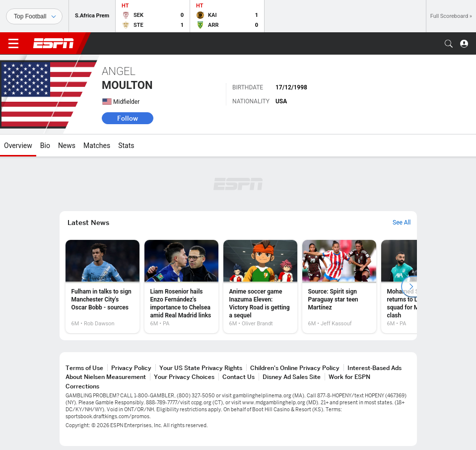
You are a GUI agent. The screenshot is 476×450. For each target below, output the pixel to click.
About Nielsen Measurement (106, 377)
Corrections (82, 386)
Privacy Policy (131, 368)
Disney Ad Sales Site (292, 377)
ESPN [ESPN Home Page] (54, 43)
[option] (102, 287)
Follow (128, 118)
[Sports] (34, 16)
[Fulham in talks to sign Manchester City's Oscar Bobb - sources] (102, 287)
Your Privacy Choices (184, 377)
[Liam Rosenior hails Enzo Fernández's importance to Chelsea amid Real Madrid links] (181, 287)
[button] (449, 44)
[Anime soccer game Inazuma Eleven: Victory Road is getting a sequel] (260, 287)
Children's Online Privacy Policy (295, 368)
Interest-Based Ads (374, 368)
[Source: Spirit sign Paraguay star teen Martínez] (339, 287)
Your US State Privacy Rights (201, 368)
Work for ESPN (349, 377)
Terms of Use (84, 368)
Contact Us (238, 377)
